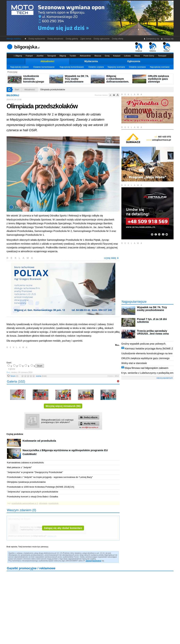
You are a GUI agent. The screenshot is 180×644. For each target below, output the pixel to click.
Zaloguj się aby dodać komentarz (63, 528)
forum (15, 376)
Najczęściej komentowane (72, 67)
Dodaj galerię (72, 39)
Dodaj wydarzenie (37, 39)
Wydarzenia (91, 61)
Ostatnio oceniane (137, 67)
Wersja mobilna (14, 39)
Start (17, 90)
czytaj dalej (111, 258)
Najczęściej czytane (19, 67)
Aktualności (47, 61)
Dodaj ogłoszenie (101, 39)
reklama (153, 47)
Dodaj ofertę (118, 39)
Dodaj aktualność (55, 39)
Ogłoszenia (134, 61)
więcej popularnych (165, 378)
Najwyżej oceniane (116, 67)
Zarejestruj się (151, 39)
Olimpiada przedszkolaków (53, 90)
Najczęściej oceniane (160, 67)
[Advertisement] (47, 355)
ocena (41, 376)
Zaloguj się (167, 39)
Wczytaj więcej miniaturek (63, 406)
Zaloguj (89, 561)
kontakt (167, 47)
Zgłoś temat (86, 39)
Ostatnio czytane (96, 67)
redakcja (139, 47)
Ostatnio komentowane (44, 67)
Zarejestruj (97, 561)
